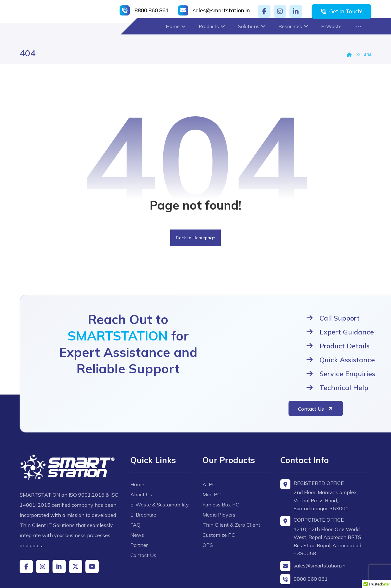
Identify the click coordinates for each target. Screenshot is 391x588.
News (140, 508)
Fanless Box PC (221, 467)
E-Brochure (146, 487)
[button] (264, 11)
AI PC (209, 447)
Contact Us (146, 528)
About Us (144, 457)
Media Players (219, 477)
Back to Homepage (196, 240)
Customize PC (219, 498)
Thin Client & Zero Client (231, 487)
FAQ (138, 498)
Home (140, 447)
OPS (208, 508)
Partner (142, 518)
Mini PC (212, 457)
